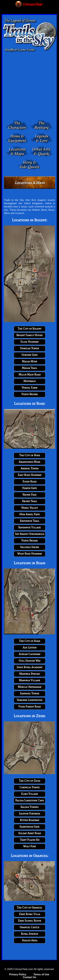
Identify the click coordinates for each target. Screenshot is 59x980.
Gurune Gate (30, 355)
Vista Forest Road (29, 707)
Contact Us (29, 977)
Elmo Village (29, 794)
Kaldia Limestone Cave (30, 800)
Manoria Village (29, 680)
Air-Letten (30, 648)
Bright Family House (29, 335)
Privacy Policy (18, 974)
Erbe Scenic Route (30, 921)
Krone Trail (30, 501)
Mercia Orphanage (30, 687)
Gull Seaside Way (30, 661)
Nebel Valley (29, 508)
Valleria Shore (29, 547)
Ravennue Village (29, 527)
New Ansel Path (29, 514)
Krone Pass (29, 495)
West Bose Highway (30, 554)
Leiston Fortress (29, 814)
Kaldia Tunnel (30, 807)
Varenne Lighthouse (29, 700)
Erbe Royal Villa (30, 914)
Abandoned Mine (29, 462)
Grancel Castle (29, 927)
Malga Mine (29, 361)
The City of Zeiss (30, 781)
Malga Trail (29, 368)
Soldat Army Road (30, 833)
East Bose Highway (30, 475)
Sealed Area (30, 940)
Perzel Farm (29, 388)
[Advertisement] (29, 86)
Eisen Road (29, 481)
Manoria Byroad (29, 674)
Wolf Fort (30, 846)
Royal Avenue (29, 934)
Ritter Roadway (29, 820)
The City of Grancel (29, 908)
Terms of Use (41, 974)
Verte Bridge (29, 394)
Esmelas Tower (30, 348)
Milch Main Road (30, 375)
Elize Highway (29, 342)
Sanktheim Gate (29, 827)
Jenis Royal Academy (29, 667)
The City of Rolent (29, 329)
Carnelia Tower (29, 787)
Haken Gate (29, 488)
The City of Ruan (30, 641)
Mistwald (29, 381)
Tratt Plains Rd (30, 840)
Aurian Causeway (29, 654)
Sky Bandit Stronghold (30, 534)
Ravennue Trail (30, 521)
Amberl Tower (30, 468)
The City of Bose (30, 455)
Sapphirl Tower (29, 693)
